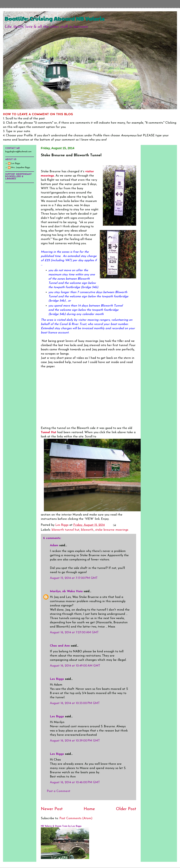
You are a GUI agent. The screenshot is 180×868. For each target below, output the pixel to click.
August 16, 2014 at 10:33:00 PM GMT (75, 703)
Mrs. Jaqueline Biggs (21, 168)
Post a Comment (59, 791)
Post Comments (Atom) (76, 818)
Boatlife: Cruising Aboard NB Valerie (55, 18)
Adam (54, 545)
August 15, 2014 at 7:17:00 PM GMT (74, 578)
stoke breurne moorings (112, 530)
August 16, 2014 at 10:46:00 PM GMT (75, 782)
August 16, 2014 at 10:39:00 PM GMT (75, 741)
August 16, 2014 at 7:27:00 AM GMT (74, 633)
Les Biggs (57, 679)
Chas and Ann (60, 646)
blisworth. (87, 530)
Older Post (126, 809)
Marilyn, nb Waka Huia (66, 591)
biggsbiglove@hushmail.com (18, 152)
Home (89, 809)
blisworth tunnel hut (65, 530)
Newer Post (52, 809)
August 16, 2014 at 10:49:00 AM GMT (75, 666)
